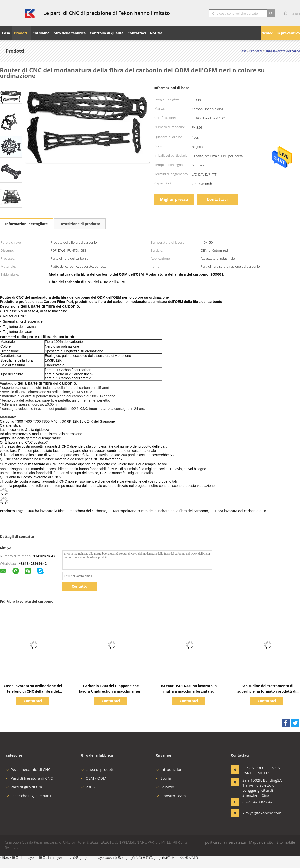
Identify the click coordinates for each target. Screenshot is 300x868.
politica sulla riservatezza (225, 842)
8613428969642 (34, 563)
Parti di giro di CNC (25, 787)
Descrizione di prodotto (80, 224)
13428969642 (44, 556)
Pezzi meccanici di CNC (28, 769)
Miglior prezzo (174, 199)
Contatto (79, 586)
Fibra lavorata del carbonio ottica (242, 511)
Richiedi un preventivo (280, 33)
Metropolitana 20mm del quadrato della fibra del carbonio (161, 511)
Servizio (165, 787)
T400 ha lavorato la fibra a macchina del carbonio (66, 511)
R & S (88, 787)
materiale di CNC (43, 464)
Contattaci (217, 199)
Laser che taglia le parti (28, 796)
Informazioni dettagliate (26, 224)
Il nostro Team (171, 796)
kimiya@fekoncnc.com (258, 813)
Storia (163, 778)
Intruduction (169, 769)
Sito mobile (286, 842)
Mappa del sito (261, 842)
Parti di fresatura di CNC (29, 778)
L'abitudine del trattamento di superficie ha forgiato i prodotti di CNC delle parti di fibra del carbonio (267, 691)
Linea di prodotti (98, 769)
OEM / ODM (94, 778)
